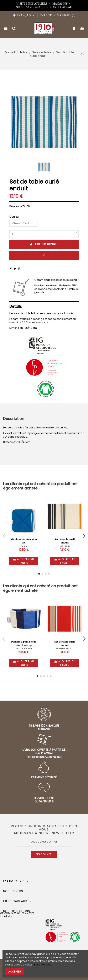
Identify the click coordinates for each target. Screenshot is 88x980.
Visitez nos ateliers (32, 4)
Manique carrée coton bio (24, 541)
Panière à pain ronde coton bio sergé (24, 643)
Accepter (15, 972)
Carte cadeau (61, 7)
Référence (16, 206)
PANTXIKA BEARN (24, 648)
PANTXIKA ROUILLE (65, 648)
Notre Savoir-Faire (31, 7)
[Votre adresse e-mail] (44, 842)
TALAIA (24, 546)
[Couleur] (23, 223)
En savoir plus (42, 965)
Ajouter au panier (44, 244)
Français (24, 15)
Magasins (60, 4)
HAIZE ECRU (65, 546)
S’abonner (44, 854)
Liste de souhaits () (58, 15)
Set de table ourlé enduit (65, 541)
